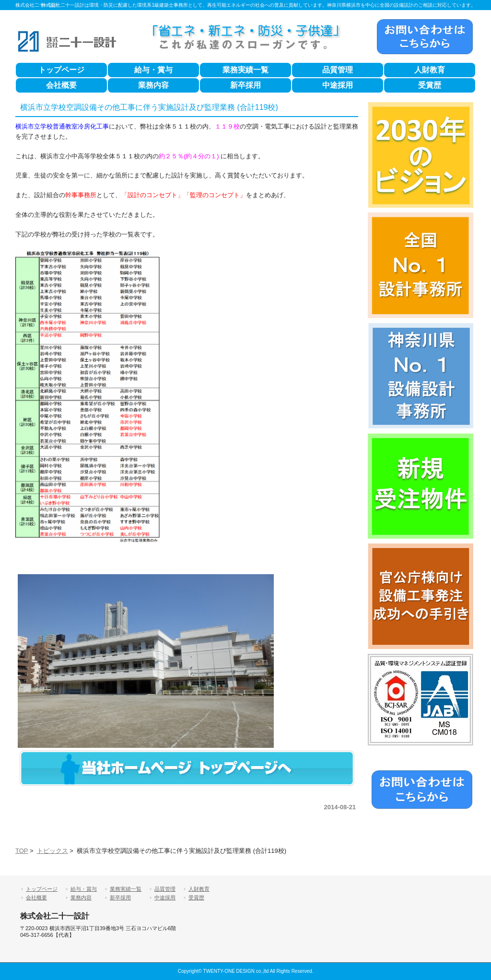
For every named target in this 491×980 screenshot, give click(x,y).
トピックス (53, 851)
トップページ (61, 70)
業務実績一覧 (245, 70)
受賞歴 (430, 85)
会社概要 (61, 85)
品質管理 (338, 70)
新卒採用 (245, 85)
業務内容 (153, 85)
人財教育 (430, 70)
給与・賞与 (153, 70)
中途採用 (338, 85)
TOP (22, 851)
